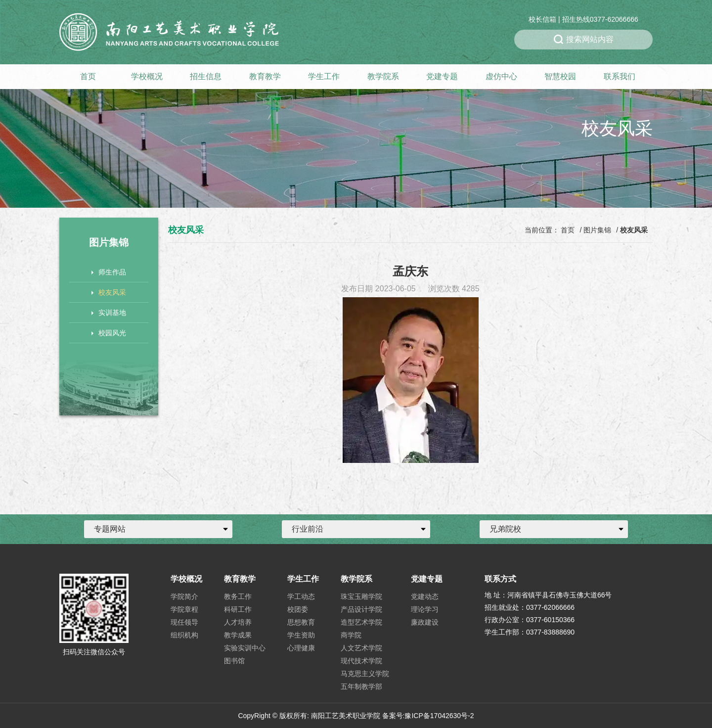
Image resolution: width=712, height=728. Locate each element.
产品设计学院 (361, 609)
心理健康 (301, 648)
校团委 (298, 609)
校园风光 (109, 333)
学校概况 (147, 76)
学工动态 (301, 596)
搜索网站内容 (584, 40)
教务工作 (238, 596)
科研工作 (238, 609)
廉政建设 (425, 622)
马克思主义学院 (365, 674)
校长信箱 (542, 19)
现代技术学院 (361, 661)
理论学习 (425, 609)
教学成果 (238, 635)
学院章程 (184, 609)
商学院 (351, 635)
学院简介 (184, 596)
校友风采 (109, 292)
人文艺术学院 (361, 648)
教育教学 (265, 76)
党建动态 (425, 596)
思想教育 (301, 622)
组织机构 (184, 635)
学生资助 (301, 635)
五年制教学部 (361, 686)
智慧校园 (560, 76)
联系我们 (620, 76)
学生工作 (324, 76)
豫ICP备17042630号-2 (439, 716)
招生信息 (206, 76)
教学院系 (383, 76)
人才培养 (238, 622)
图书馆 (234, 661)
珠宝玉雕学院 (361, 596)
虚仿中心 (501, 76)
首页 (88, 76)
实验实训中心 (245, 648)
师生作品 (109, 272)
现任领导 (184, 622)
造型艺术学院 (361, 622)
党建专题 (442, 76)
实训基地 (109, 313)
